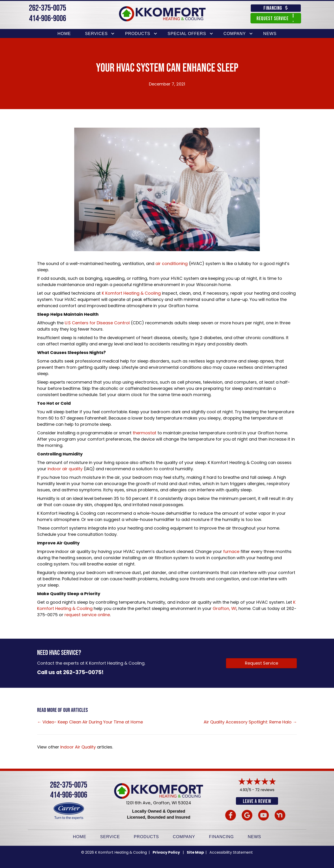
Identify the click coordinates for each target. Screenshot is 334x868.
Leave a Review (257, 801)
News (270, 34)
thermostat (145, 433)
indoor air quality (65, 469)
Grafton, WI (225, 608)
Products (138, 34)
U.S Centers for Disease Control (97, 323)
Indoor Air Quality (78, 747)
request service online (87, 615)
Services (96, 34)
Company (235, 34)
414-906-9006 (48, 19)
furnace (231, 551)
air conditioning (172, 264)
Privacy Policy (166, 852)
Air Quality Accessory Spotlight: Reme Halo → (250, 722)
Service (110, 836)
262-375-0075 (48, 8)
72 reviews (265, 790)
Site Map (196, 852)
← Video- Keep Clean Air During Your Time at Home (90, 722)
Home (64, 34)
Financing (221, 836)
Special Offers (187, 34)
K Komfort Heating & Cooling (131, 293)
